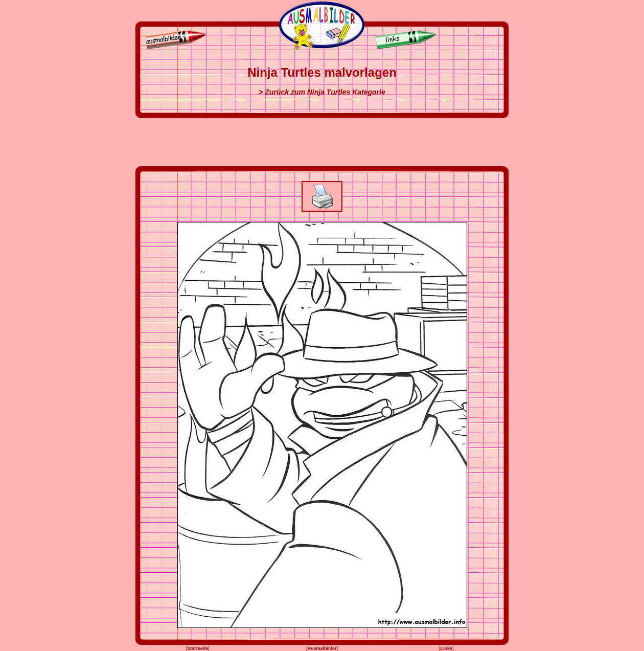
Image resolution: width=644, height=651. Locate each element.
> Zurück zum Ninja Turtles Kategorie (322, 92)
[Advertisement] (322, 142)
